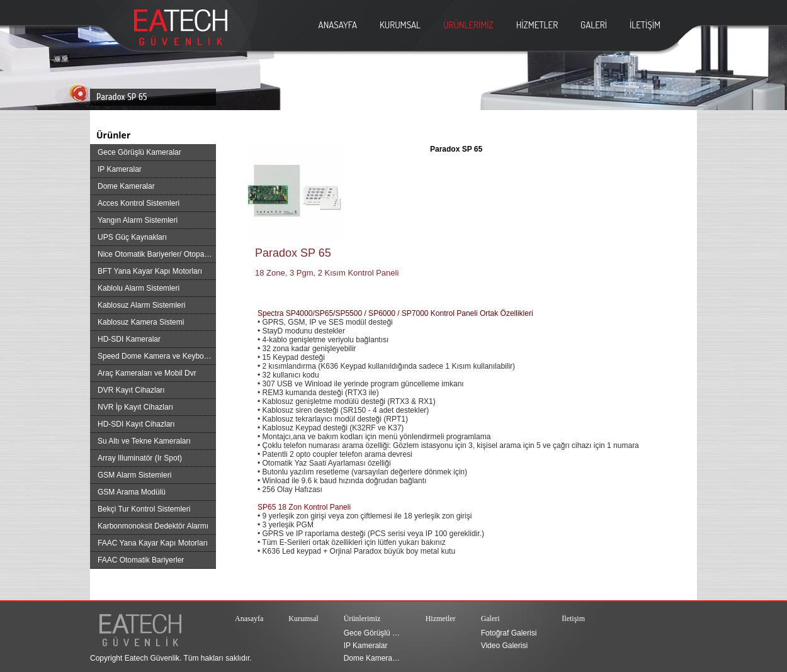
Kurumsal (303, 619)
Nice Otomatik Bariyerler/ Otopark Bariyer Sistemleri (157, 254)
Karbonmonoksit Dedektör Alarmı (153, 526)
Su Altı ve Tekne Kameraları (144, 441)
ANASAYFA (338, 25)
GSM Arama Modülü (132, 492)
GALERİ (594, 25)
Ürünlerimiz (362, 619)
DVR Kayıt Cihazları (131, 390)
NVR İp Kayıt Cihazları (135, 407)
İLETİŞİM (645, 25)
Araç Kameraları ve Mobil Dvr (147, 373)
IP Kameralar (120, 169)
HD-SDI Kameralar (129, 339)
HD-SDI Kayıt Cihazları (136, 424)
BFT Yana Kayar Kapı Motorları (150, 271)
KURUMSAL (400, 25)
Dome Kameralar (126, 186)
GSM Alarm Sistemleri (134, 475)
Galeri (490, 619)
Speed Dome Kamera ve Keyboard (156, 356)
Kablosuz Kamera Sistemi (141, 322)
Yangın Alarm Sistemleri (138, 220)
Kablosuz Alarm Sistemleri (141, 305)
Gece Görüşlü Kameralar (139, 152)
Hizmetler (441, 619)
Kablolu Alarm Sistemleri (139, 288)
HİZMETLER (537, 25)
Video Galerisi (504, 646)
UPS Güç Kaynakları (132, 237)
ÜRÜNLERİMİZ (468, 25)
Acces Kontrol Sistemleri (139, 203)
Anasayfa (249, 619)
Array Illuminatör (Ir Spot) (140, 458)
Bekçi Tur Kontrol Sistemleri (144, 509)
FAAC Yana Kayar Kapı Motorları (153, 543)
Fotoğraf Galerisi (509, 633)
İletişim (573, 619)
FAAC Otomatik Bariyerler (141, 560)
